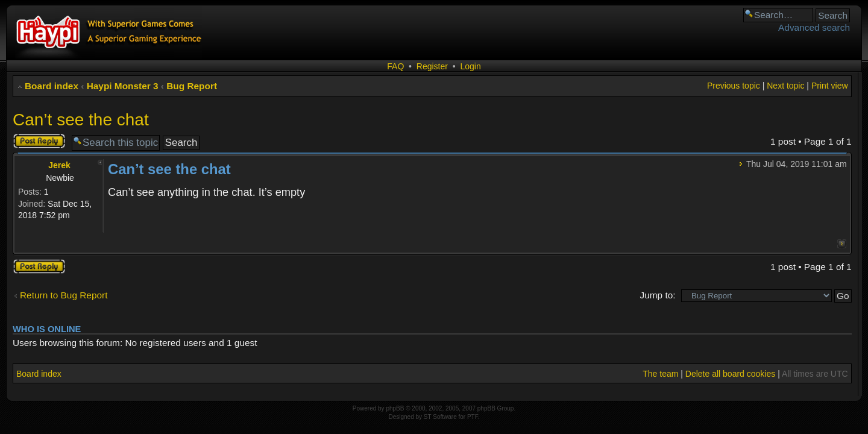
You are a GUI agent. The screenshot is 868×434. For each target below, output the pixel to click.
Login (470, 66)
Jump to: (657, 295)
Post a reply (39, 141)
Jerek (59, 165)
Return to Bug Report (64, 295)
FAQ (395, 66)
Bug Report (192, 86)
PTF (473, 417)
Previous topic (734, 86)
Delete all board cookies (730, 374)
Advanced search (814, 27)
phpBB (395, 408)
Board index (52, 86)
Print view (830, 86)
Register (432, 66)
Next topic (785, 86)
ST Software (440, 417)
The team (660, 374)
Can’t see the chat (81, 120)
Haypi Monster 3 (123, 86)
